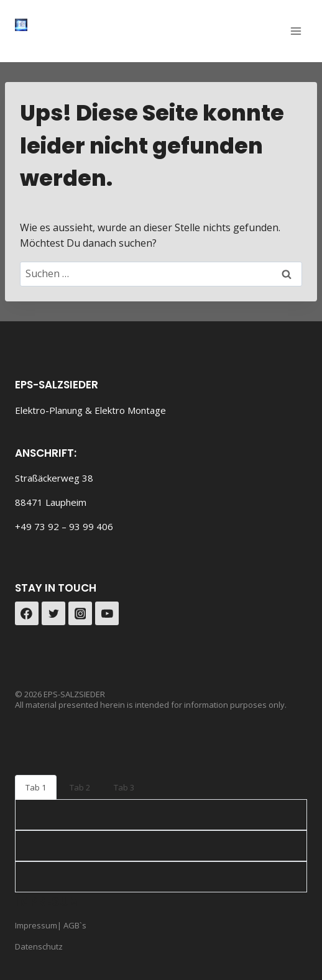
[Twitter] (53, 613)
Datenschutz (39, 946)
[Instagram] (80, 613)
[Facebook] (27, 613)
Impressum (36, 925)
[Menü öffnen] (296, 31)
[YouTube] (107, 613)
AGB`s (74, 925)
